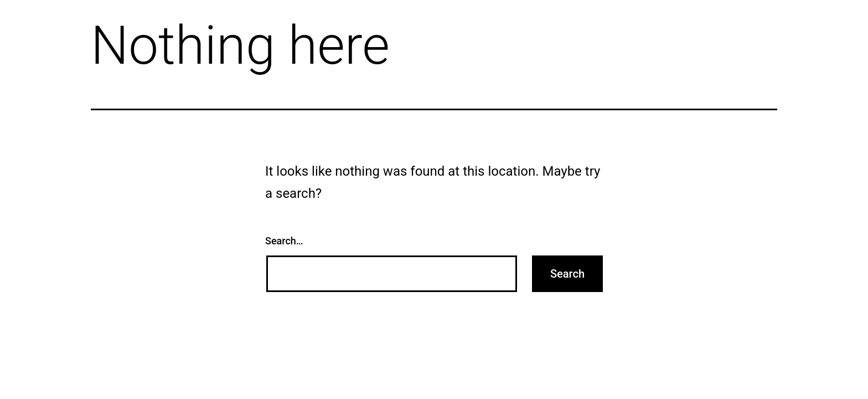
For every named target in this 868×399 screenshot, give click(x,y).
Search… (284, 241)
